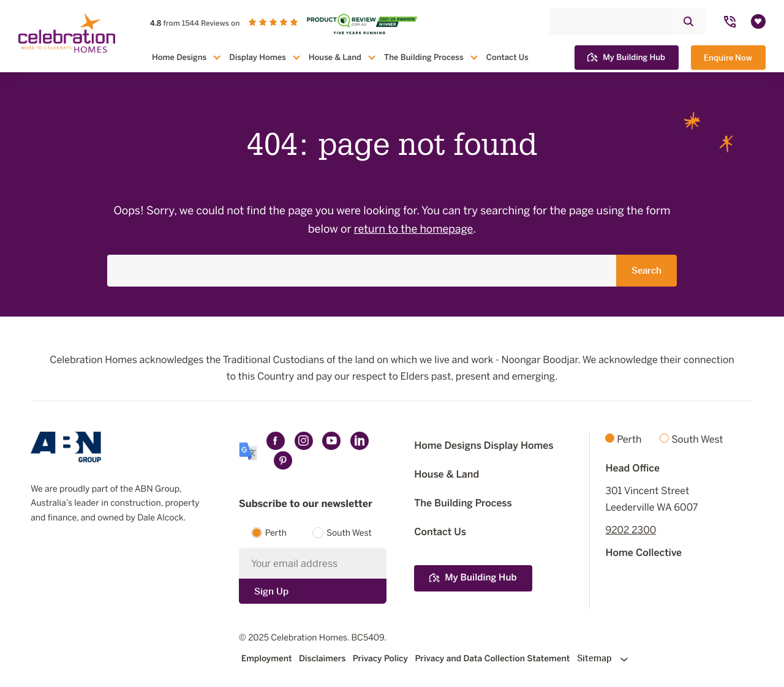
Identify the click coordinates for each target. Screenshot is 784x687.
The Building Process (424, 58)
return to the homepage (414, 230)
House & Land (335, 58)
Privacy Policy (380, 659)
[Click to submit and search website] (688, 21)
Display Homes (257, 58)
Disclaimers (322, 659)
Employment (267, 659)
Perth (276, 533)
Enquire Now (728, 58)
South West (349, 533)
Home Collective (643, 552)
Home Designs (179, 58)
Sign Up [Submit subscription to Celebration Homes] (271, 591)
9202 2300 (631, 530)
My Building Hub (626, 58)
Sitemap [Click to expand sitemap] (602, 658)
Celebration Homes (309, 638)
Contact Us (507, 58)
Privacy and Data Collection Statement (492, 659)
